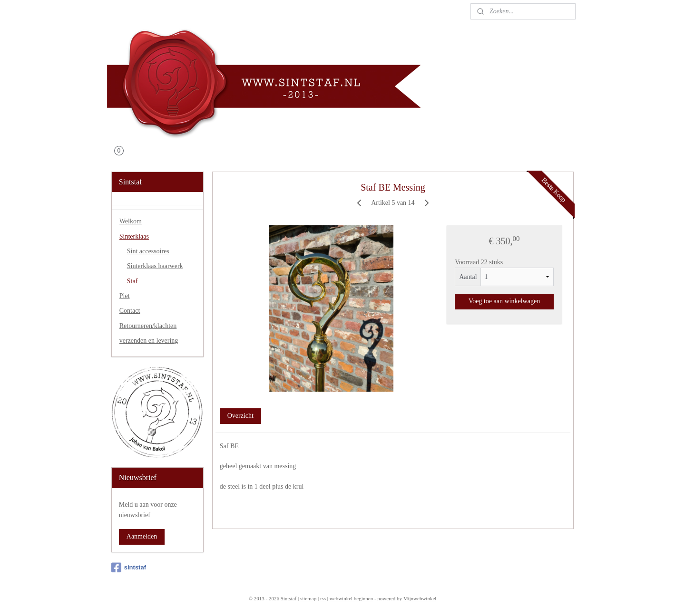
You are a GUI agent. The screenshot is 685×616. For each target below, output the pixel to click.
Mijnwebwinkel (420, 598)
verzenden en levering (149, 341)
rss (323, 598)
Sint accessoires (148, 251)
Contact (130, 311)
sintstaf (129, 568)
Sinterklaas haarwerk (155, 266)
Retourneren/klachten (148, 326)
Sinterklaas (134, 236)
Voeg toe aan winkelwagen (504, 301)
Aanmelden (142, 536)
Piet (125, 296)
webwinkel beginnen (351, 598)
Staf (132, 281)
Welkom (131, 221)
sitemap (308, 598)
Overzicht (240, 416)
